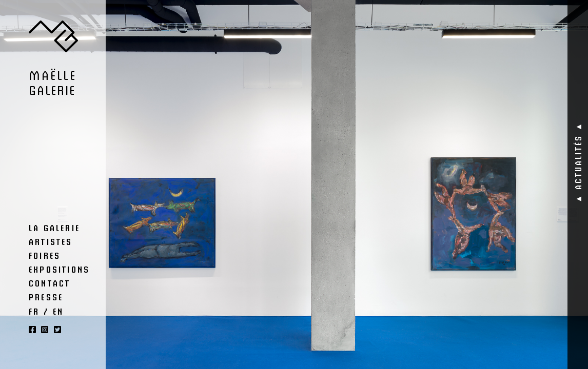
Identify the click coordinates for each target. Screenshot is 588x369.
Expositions (59, 269)
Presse (46, 297)
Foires (45, 255)
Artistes (51, 241)
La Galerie (54, 228)
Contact (50, 283)
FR (34, 311)
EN (58, 311)
